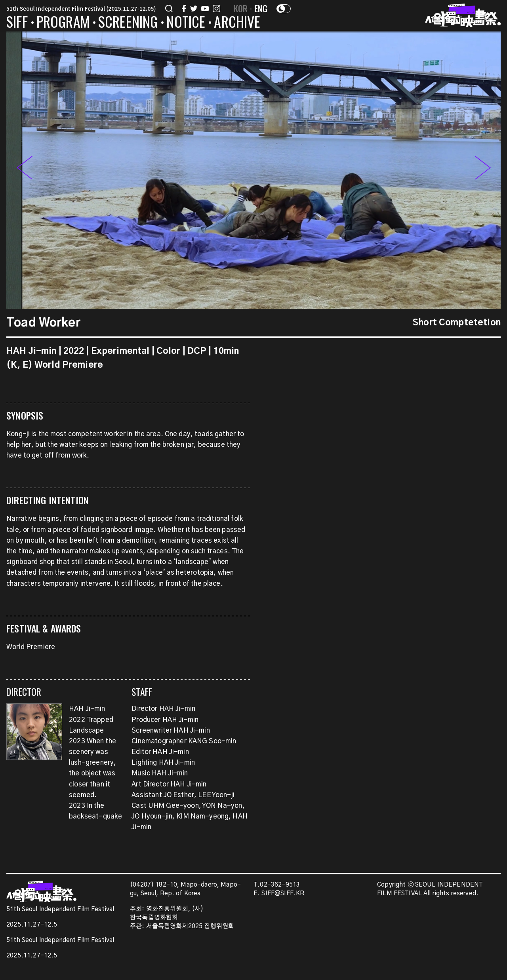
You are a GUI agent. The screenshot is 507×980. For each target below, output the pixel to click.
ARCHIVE (237, 23)
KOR (241, 8)
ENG (261, 8)
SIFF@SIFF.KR (283, 894)
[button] (483, 170)
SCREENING (128, 23)
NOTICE (186, 23)
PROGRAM (63, 23)
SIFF (17, 23)
